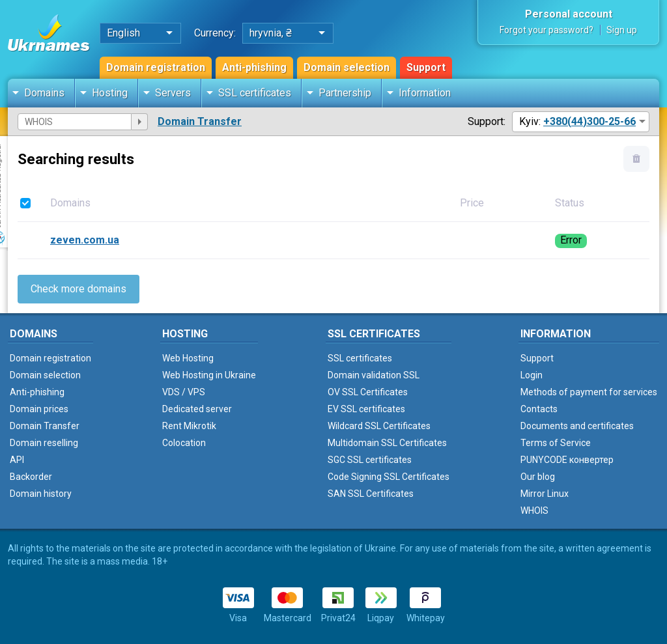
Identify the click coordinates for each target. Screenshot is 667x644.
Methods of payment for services (589, 392)
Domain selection (347, 67)
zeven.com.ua (85, 240)
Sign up (622, 30)
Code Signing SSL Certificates (389, 477)
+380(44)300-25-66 (589, 121)
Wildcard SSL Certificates (379, 426)
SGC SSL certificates (370, 460)
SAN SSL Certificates (371, 494)
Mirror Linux (545, 494)
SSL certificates (255, 93)
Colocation (184, 443)
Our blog (538, 477)
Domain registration (156, 67)
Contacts (539, 409)
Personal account (569, 14)
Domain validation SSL (374, 375)
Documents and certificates (577, 426)
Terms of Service (556, 443)
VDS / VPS (184, 392)
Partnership (345, 93)
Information (425, 93)
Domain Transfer (200, 121)
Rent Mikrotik (189, 426)
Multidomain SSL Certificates (387, 443)
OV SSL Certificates (368, 392)
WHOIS (534, 511)
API (17, 460)
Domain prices (39, 409)
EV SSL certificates (366, 409)
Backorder (31, 477)
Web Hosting (188, 358)
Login (532, 375)
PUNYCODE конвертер (567, 460)
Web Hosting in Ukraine (209, 375)
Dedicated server (197, 409)
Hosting (110, 93)
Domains (44, 93)
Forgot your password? (546, 30)
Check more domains (78, 289)
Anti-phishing (254, 67)
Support (426, 67)
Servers (173, 93)
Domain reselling (44, 443)
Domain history (41, 494)
